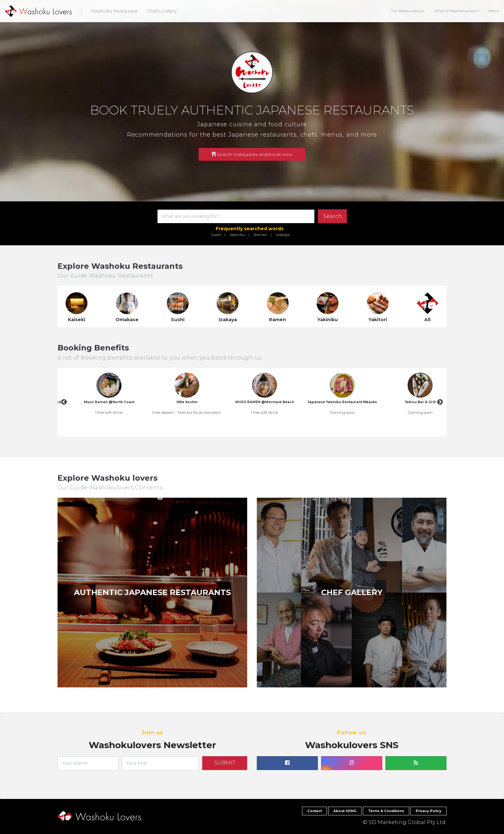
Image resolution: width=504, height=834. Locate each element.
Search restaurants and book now (252, 154)
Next (440, 402)
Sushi (216, 235)
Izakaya (283, 235)
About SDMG (345, 811)
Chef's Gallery (162, 11)
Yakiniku (237, 235)
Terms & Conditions (386, 811)
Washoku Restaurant (114, 11)
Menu (494, 11)
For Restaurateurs (408, 11)
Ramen (261, 235)
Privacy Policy (428, 811)
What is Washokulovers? (456, 11)
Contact (315, 811)
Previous (64, 402)
